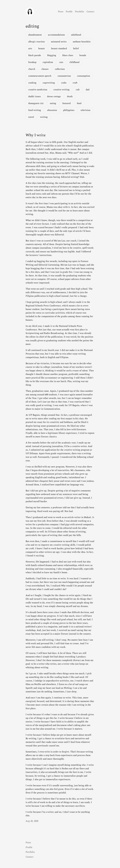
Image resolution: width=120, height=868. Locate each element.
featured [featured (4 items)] (66, 103)
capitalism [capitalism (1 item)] (48, 62)
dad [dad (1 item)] (88, 90)
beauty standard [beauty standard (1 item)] (59, 49)
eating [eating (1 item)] (53, 103)
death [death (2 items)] (70, 97)
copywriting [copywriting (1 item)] (49, 83)
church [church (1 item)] (32, 69)
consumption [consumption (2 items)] (84, 76)
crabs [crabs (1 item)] (64, 83)
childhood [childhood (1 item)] (74, 62)
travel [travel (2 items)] (31, 117)
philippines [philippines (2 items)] (69, 110)
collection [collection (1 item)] (60, 69)
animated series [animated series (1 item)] (59, 42)
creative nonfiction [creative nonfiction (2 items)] (38, 90)
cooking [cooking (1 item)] (32, 83)
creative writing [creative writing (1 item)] (61, 90)
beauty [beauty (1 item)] (42, 49)
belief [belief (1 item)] (76, 49)
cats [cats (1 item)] (61, 62)
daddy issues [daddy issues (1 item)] (35, 97)
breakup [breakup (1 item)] (32, 62)
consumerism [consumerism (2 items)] (64, 76)
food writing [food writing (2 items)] (35, 110)
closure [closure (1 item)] (45, 69)
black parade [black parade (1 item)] (35, 55)
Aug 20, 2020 (32, 821)
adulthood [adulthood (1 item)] (76, 35)
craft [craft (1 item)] (75, 83)
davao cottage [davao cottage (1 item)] (54, 97)
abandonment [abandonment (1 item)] (35, 35)
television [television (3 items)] (85, 110)
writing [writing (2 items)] (44, 117)
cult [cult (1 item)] (78, 90)
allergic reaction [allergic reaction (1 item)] (36, 42)
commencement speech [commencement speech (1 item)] (40, 76)
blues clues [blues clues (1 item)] (68, 55)
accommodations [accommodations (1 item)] (56, 35)
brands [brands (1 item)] (83, 55)
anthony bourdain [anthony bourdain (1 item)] (82, 42)
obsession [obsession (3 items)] (52, 110)
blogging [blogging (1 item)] (52, 55)
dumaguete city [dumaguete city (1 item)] (36, 103)
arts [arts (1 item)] (30, 49)
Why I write (36, 135)
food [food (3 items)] (79, 103)
